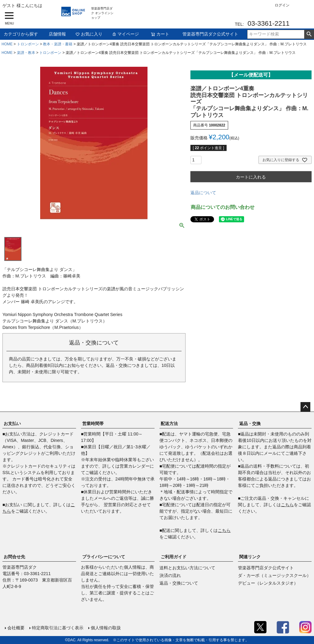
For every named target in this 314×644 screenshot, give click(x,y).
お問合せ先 (14, 557)
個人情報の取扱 (106, 628)
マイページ (125, 34)
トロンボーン (28, 44)
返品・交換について (179, 583)
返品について (203, 193)
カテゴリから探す (21, 34)
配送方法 (169, 424)
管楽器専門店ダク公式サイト (210, 34)
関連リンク (250, 557)
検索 (309, 34)
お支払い (12, 424)
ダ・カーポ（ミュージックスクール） (274, 575)
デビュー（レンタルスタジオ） (268, 583)
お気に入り (89, 34)
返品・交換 (250, 424)
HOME (7, 44)
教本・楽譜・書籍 (58, 44)
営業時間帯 (93, 424)
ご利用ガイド (174, 557)
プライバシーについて (104, 557)
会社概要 (16, 628)
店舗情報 (57, 34)
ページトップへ (305, 407)
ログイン (282, 5)
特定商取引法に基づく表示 (58, 628)
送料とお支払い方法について (187, 568)
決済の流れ (170, 575)
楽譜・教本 (26, 53)
